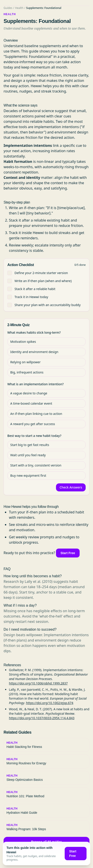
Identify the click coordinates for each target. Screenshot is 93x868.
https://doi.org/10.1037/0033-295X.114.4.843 (42, 718)
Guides (8, 8)
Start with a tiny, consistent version (36, 465)
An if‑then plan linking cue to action (36, 414)
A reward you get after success (33, 424)
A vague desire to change (29, 393)
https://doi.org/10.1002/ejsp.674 (50, 703)
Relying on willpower (25, 362)
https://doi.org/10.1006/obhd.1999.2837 (38, 683)
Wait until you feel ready (28, 455)
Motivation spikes (23, 342)
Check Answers (71, 487)
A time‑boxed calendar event (31, 403)
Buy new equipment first (28, 475)
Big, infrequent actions (27, 372)
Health (19, 8)
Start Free (68, 553)
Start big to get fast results (30, 445)
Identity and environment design (34, 352)
